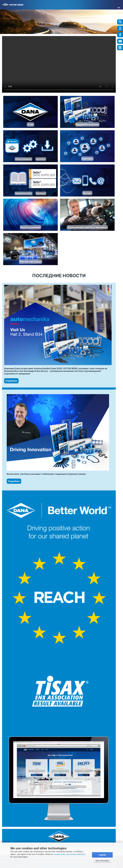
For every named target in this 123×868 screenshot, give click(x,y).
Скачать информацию (24, 159)
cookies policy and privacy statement (70, 854)
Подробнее (11, 381)
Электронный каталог (24, 193)
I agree (102, 855)
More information (102, 861)
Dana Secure (41, 159)
